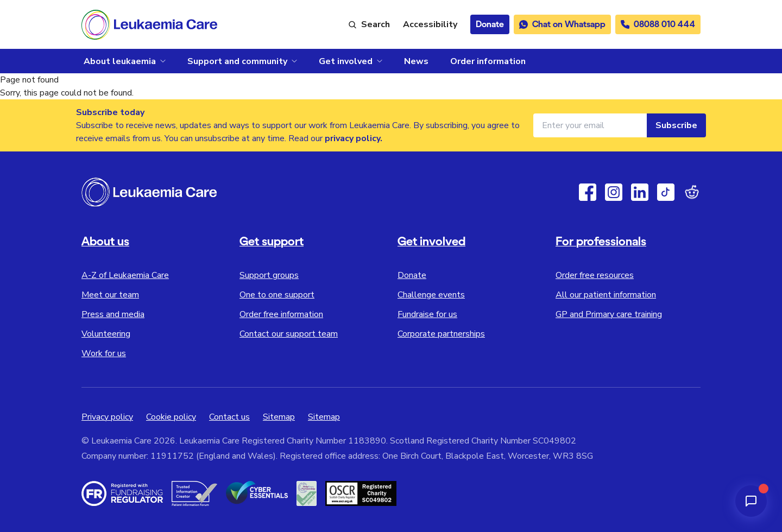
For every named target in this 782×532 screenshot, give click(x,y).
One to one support (277, 295)
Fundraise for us (427, 314)
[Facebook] (588, 192)
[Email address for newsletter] (590, 125)
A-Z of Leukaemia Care (125, 275)
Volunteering (106, 334)
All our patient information (606, 295)
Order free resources (595, 275)
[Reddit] (692, 192)
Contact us (229, 417)
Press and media (113, 314)
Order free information (281, 314)
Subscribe (676, 125)
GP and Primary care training (609, 314)
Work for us (104, 353)
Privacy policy (107, 417)
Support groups (269, 275)
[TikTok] (666, 192)
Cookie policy (171, 417)
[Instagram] (614, 192)
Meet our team (110, 295)
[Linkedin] (640, 192)
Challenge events (431, 295)
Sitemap (279, 417)
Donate (412, 275)
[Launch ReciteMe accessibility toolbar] (430, 24)
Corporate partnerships (441, 334)
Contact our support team (289, 334)
